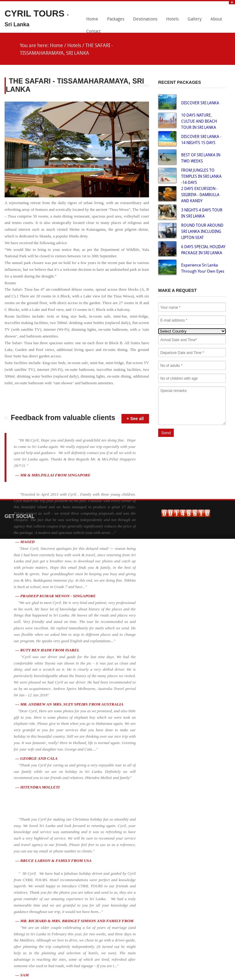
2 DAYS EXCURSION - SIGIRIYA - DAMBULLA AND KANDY (200, 195)
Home (92, 19)
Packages (116, 19)
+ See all (135, 419)
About (216, 19)
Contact (93, 32)
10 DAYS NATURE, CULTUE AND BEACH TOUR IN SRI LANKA (199, 122)
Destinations (145, 19)
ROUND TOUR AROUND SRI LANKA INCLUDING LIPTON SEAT (202, 232)
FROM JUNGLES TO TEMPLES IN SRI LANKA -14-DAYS (201, 177)
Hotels (172, 19)
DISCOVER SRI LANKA (200, 103)
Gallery (195, 19)
